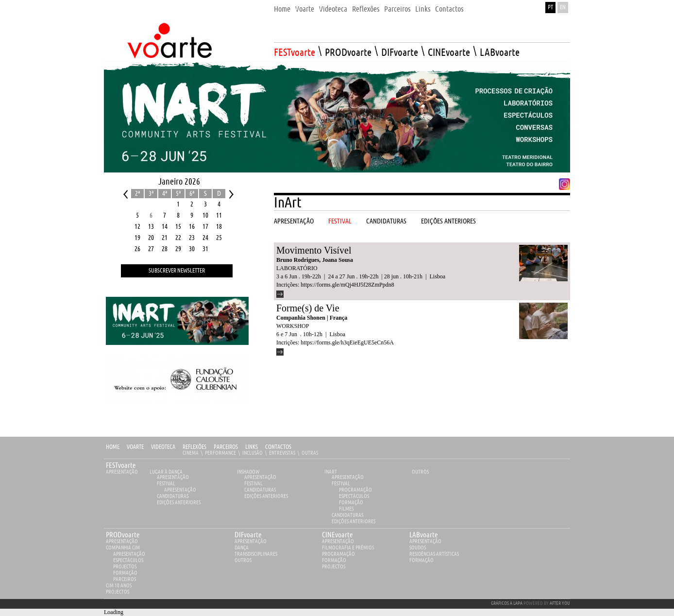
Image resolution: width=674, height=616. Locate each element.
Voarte (135, 447)
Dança (242, 548)
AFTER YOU (560, 603)
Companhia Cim (123, 548)
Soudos (418, 548)
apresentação (122, 541)
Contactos (278, 447)
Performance (220, 453)
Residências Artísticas (434, 554)
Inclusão (253, 453)
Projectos (125, 567)
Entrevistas (282, 453)
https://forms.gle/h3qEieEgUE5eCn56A (347, 342)
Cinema (191, 453)
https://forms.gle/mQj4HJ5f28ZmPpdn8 (347, 285)
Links (252, 447)
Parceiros (226, 447)
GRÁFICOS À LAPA (507, 603)
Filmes (346, 509)
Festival (166, 484)
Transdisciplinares (256, 554)
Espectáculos (354, 496)
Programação (355, 490)
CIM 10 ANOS (119, 586)
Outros (420, 472)
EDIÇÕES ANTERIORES (179, 503)
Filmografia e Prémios (348, 548)
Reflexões (194, 447)
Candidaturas (173, 496)
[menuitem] (282, 7)
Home (113, 447)
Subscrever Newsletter (177, 271)
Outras (310, 453)
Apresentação (122, 472)
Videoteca (163, 447)
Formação (351, 503)
